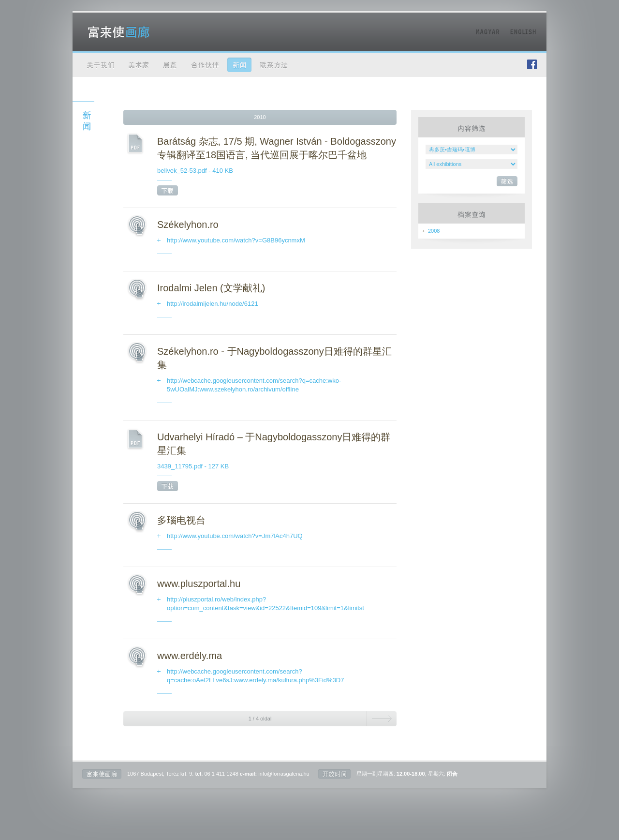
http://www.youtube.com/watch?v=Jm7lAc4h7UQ (235, 536)
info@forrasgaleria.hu (284, 774)
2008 (434, 231)
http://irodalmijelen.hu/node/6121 (213, 304)
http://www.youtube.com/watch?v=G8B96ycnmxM (236, 240)
